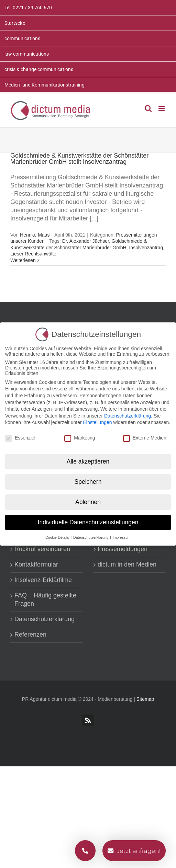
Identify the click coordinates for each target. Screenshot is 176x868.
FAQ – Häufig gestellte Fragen (45, 599)
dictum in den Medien (127, 564)
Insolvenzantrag (146, 248)
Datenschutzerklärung (45, 619)
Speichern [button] (88, 481)
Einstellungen (97, 422)
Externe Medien (145, 438)
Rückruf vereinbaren (42, 549)
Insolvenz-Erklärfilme (43, 580)
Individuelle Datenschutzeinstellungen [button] (88, 522)
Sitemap (145, 699)
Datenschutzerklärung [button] (91, 537)
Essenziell (21, 438)
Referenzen (30, 635)
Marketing (80, 438)
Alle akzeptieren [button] (88, 461)
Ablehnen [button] (88, 502)
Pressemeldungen (123, 549)
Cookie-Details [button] (58, 537)
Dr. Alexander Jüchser (86, 241)
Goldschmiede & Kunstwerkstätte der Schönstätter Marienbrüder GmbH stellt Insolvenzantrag (79, 159)
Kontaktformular (36, 564)
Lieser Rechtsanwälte (33, 254)
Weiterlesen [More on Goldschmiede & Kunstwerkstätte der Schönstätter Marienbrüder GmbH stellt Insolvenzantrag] (23, 260)
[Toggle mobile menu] (162, 108)
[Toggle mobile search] (148, 108)
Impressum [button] (122, 537)
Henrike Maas (35, 235)
